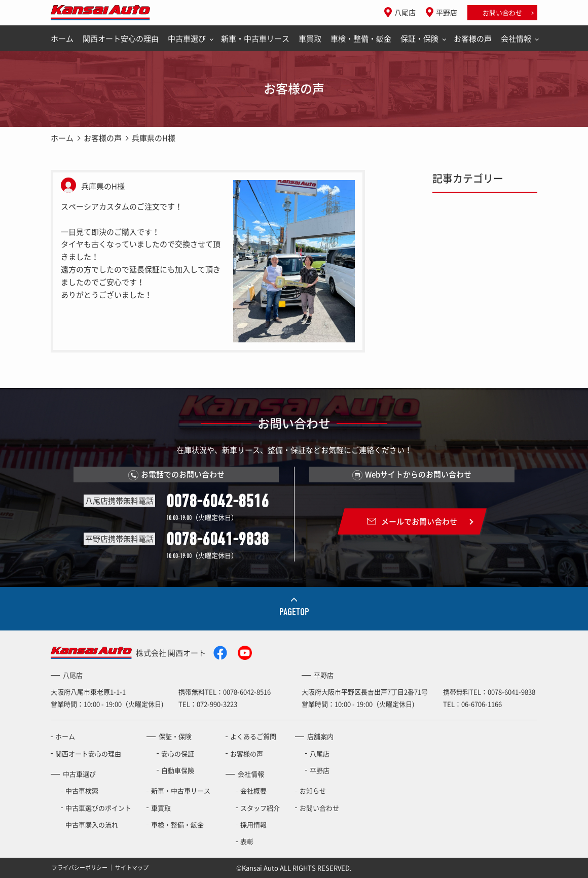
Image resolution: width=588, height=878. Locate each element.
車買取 (310, 39)
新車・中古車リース (255, 39)
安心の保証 (178, 753)
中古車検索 (82, 791)
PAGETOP (294, 612)
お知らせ (313, 791)
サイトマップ (132, 868)
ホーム (62, 39)
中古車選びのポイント (98, 808)
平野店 (447, 12)
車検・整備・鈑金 (361, 39)
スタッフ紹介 (260, 808)
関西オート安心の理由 (121, 39)
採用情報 (253, 824)
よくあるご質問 (253, 736)
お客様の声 (473, 39)
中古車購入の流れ (92, 824)
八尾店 (405, 12)
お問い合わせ (502, 12)
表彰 (247, 841)
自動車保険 (178, 770)
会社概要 (253, 791)
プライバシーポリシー (80, 868)
